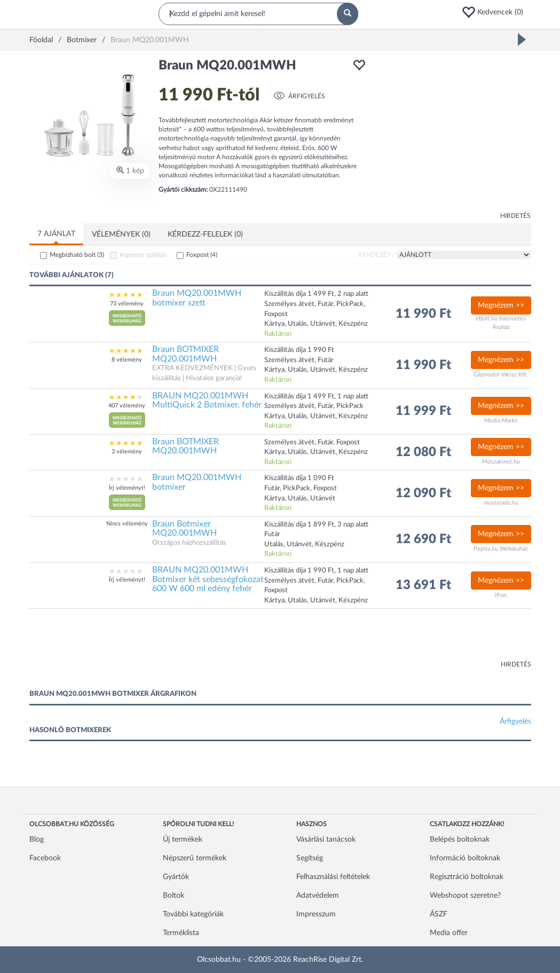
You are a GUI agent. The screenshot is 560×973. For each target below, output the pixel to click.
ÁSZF (439, 914)
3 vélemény (127, 452)
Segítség (310, 858)
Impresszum (316, 914)
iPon (501, 595)
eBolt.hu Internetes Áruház (501, 323)
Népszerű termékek (195, 858)
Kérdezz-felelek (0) (205, 234)
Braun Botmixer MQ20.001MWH (184, 529)
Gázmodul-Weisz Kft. (501, 375)
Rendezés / (377, 255)
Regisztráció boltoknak (467, 877)
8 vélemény (127, 360)
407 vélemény (127, 406)
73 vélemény (127, 304)
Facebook (45, 858)
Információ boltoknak (465, 858)
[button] (496, 12)
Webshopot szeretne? (465, 896)
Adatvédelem (318, 896)
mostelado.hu (501, 503)
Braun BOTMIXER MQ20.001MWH (186, 354)
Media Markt (501, 421)
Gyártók (176, 877)
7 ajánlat (56, 234)
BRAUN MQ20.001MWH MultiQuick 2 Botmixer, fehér (207, 401)
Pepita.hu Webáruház (501, 549)
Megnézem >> (501, 305)
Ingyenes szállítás (143, 255)
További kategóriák (193, 914)
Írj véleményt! (127, 488)
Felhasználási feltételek (333, 877)
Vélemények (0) (121, 234)
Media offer (449, 933)
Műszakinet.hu (501, 462)
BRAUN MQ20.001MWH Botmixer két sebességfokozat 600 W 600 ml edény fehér (208, 579)
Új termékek (183, 839)
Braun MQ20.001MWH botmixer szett (197, 298)
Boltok (173, 896)
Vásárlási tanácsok (326, 839)
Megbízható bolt (77, 255)
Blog (37, 839)
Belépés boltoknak (460, 839)
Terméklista (181, 933)
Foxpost (202, 255)
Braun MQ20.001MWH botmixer (197, 482)
